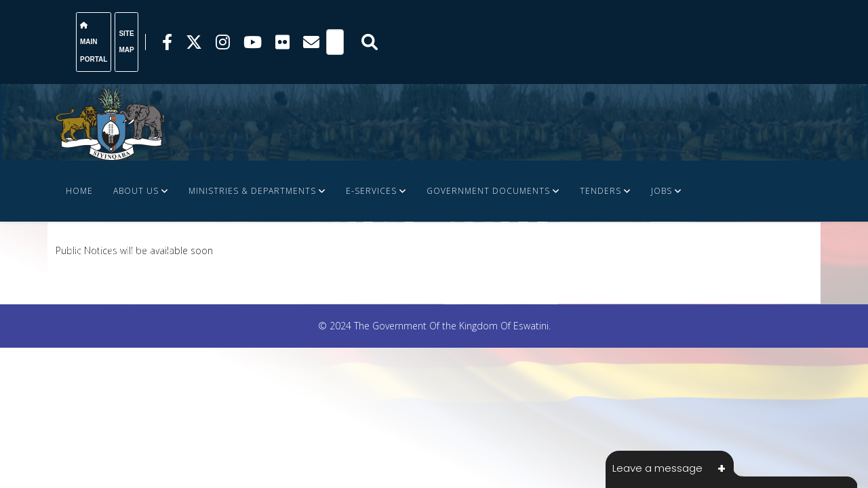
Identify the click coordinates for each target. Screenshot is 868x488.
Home (79, 191)
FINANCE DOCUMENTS (115, 252)
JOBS (662, 191)
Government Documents (488, 191)
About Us (136, 191)
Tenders (600, 191)
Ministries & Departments (252, 191)
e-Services (371, 191)
